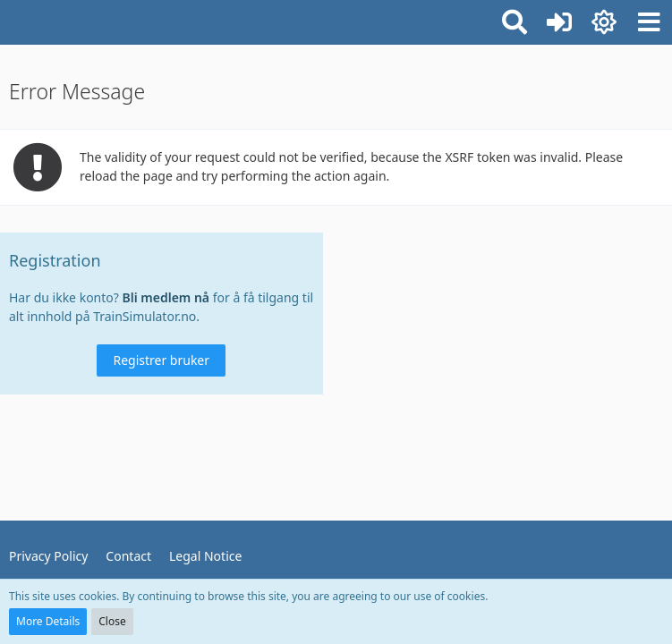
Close (112, 621)
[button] (649, 22)
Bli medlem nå (166, 297)
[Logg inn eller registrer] (559, 22)
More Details (48, 621)
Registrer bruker (161, 360)
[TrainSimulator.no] (9, 20)
